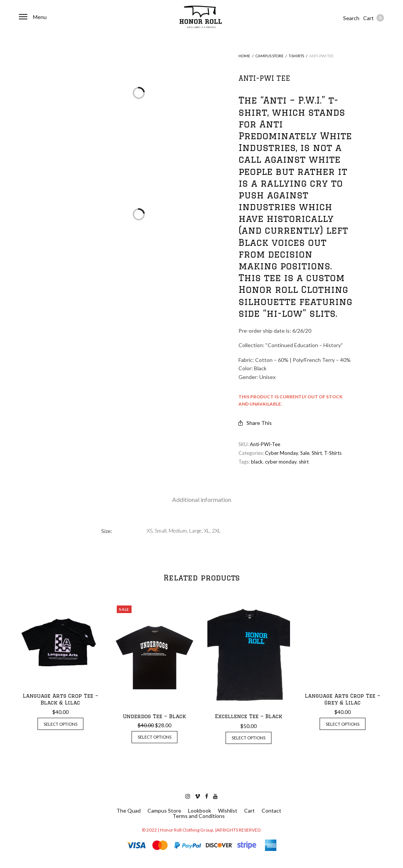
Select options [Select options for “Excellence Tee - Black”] (249, 738)
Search (351, 18)
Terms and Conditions (199, 816)
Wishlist (228, 811)
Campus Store (270, 56)
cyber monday (281, 462)
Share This (255, 423)
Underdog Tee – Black (154, 716)
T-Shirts (296, 56)
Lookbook (200, 811)
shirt (304, 462)
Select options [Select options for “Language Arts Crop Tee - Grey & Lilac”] (343, 724)
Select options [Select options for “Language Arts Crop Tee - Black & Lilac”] (60, 724)
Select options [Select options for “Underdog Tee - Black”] (154, 737)
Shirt (317, 453)
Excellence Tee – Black (249, 716)
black (257, 462)
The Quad (129, 811)
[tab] (202, 500)
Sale (305, 453)
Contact (271, 811)
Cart (374, 18)
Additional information (202, 499)
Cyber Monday (281, 453)
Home (244, 56)
